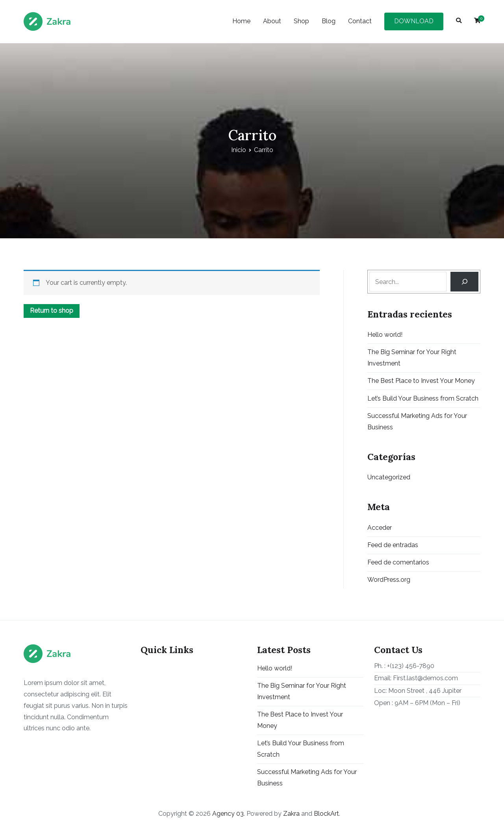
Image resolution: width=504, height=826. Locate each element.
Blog (329, 21)
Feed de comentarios (398, 562)
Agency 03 (228, 814)
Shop (301, 21)
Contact (360, 21)
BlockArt (326, 814)
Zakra (291, 814)
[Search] (464, 281)
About (272, 21)
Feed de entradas (393, 545)
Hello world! (385, 335)
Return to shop (52, 311)
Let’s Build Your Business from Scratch (423, 398)
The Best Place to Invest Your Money (421, 381)
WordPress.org (389, 580)
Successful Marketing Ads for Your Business (417, 421)
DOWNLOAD (414, 21)
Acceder (380, 528)
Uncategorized (389, 477)
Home (241, 21)
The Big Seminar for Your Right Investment (412, 358)
